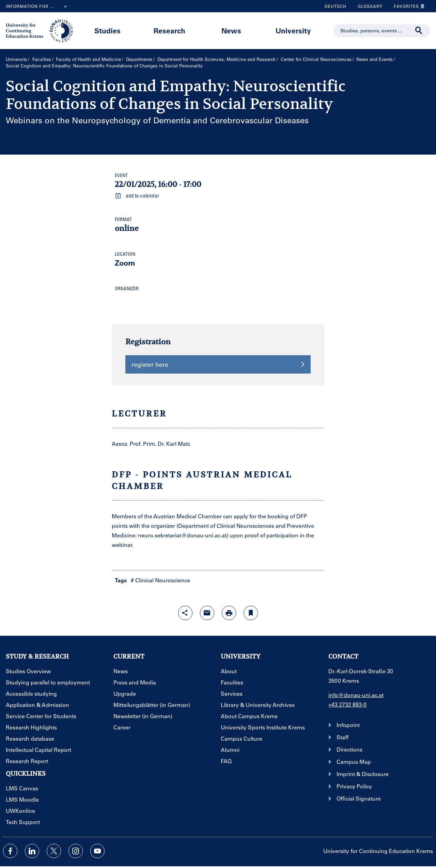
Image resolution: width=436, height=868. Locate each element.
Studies (107, 30)
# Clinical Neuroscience (160, 580)
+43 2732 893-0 (347, 704)
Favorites (407, 6)
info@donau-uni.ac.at (356, 695)
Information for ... (38, 7)
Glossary (368, 6)
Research (169, 30)
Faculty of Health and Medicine (88, 59)
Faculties (42, 59)
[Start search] (419, 31)
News (231, 30)
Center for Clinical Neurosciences (316, 59)
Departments (139, 59)
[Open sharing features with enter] (185, 613)
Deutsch (336, 6)
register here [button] (218, 364)
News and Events (375, 59)
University (293, 30)
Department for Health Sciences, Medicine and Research (216, 59)
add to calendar (137, 196)
